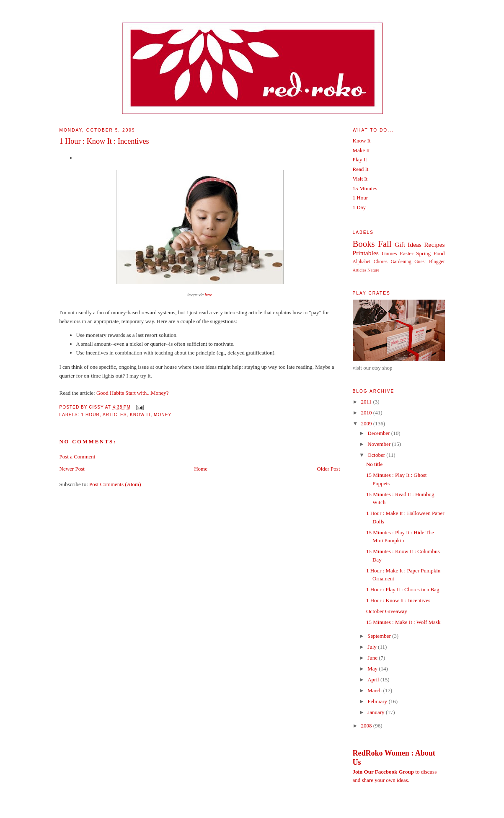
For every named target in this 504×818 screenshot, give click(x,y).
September (380, 636)
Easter (406, 253)
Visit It (360, 179)
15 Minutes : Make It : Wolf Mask (403, 622)
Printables (366, 253)
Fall (385, 244)
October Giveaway (387, 611)
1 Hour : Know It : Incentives (104, 141)
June (373, 658)
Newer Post (72, 469)
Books (364, 244)
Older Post (328, 469)
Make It (361, 150)
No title (374, 464)
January (377, 712)
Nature (373, 270)
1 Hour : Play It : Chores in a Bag (403, 589)
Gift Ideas (408, 245)
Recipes (434, 245)
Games (389, 253)
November (380, 444)
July (373, 647)
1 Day (359, 207)
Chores (381, 262)
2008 (367, 726)
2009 (367, 423)
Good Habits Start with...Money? (133, 393)
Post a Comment (78, 457)
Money (163, 415)
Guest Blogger (429, 262)
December (379, 433)
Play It (360, 159)
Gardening (401, 262)
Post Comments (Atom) (115, 484)
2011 (367, 402)
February (378, 701)
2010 (367, 413)
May (373, 669)
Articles (115, 415)
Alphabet (362, 262)
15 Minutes (365, 188)
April (374, 680)
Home (201, 469)
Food (439, 253)
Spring (423, 253)
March (375, 690)
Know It (140, 415)
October (377, 455)
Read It (361, 169)
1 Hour (90, 415)
